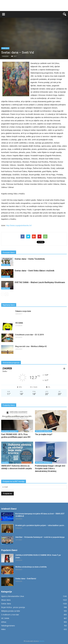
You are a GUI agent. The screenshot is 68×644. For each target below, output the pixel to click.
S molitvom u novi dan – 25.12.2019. (30, 335)
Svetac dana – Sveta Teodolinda (30, 259)
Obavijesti (5, 463)
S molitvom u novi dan (10, 615)
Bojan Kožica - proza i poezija (13, 607)
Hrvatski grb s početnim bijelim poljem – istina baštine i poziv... (40, 525)
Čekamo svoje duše (23, 311)
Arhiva (4, 622)
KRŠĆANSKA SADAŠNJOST (10, 431)
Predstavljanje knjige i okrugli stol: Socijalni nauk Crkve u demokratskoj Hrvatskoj (50, 468)
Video (3, 629)
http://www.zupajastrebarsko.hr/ (19, 225)
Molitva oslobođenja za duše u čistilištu (31, 567)
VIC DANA (19, 323)
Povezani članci (9, 252)
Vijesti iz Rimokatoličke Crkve (13, 596)
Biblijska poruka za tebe (11, 611)
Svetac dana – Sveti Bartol (26, 579)
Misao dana (6, 600)
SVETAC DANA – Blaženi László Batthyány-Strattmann (40, 282)
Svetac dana (5, 48)
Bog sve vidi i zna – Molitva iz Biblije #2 (31, 346)
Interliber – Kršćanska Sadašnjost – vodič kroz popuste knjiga (40, 537)
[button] (65, 14)
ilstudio (42, 641)
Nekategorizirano (8, 626)
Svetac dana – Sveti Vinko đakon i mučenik (34, 271)
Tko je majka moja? (44, 434)
